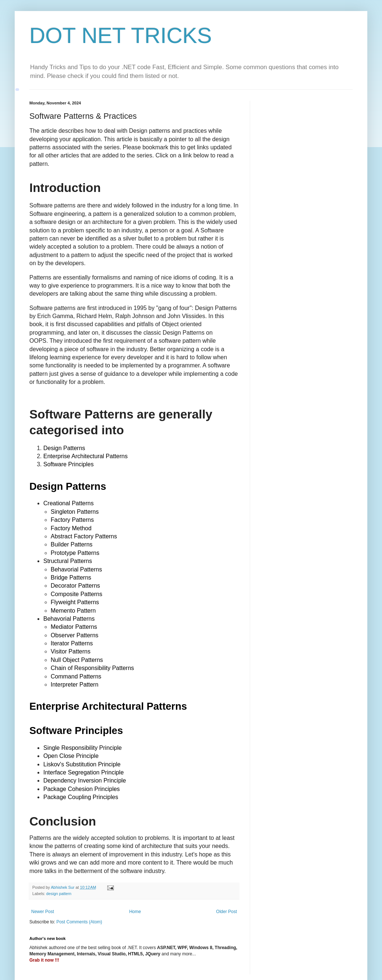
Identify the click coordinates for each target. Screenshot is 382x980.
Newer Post (43, 912)
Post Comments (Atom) (79, 922)
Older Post (226, 912)
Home (135, 912)
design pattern (59, 894)
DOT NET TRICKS (121, 35)
